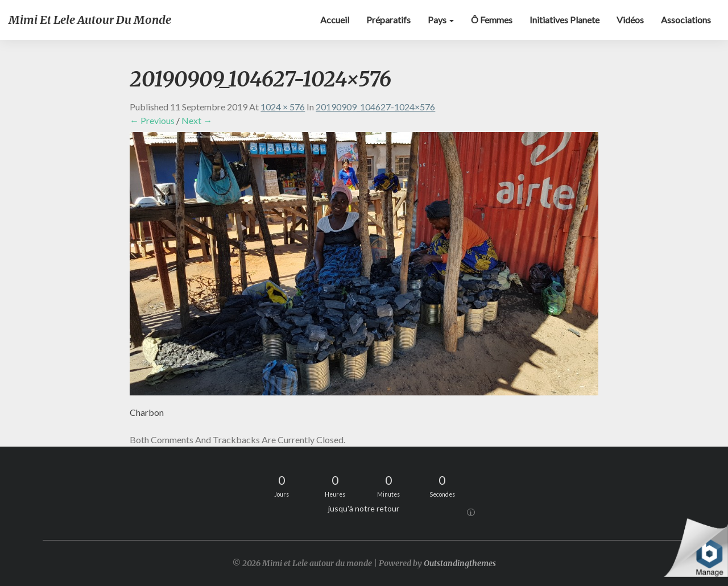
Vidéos (630, 20)
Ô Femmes (492, 20)
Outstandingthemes (460, 563)
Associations (686, 20)
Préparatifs (388, 20)
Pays (441, 20)
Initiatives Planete (564, 20)
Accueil (335, 20)
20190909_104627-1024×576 (375, 107)
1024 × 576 (283, 107)
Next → (197, 120)
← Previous (152, 120)
